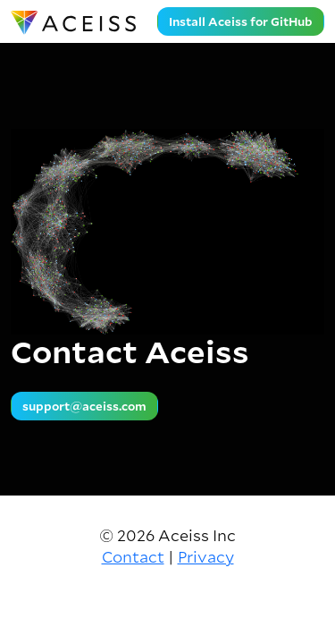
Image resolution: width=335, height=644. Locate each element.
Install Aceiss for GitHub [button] (241, 21)
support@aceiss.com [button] (84, 406)
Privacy (206, 556)
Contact (133, 556)
